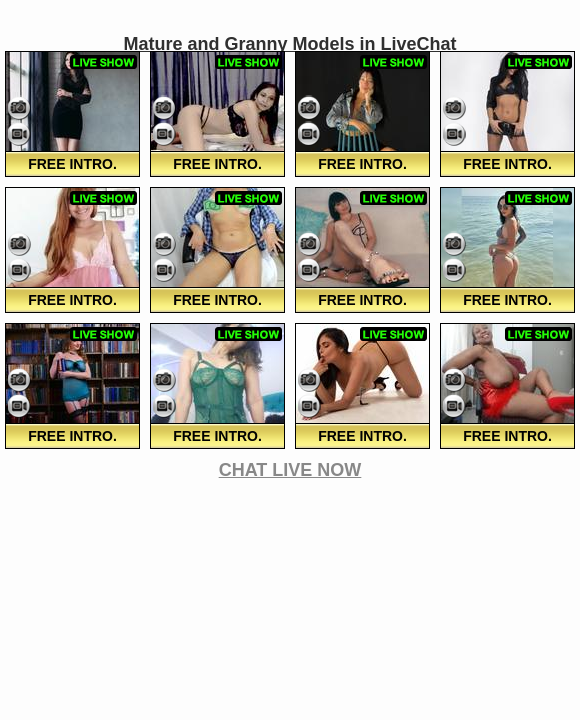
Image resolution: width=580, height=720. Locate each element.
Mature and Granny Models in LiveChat (289, 44)
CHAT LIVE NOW (290, 470)
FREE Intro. (72, 164)
